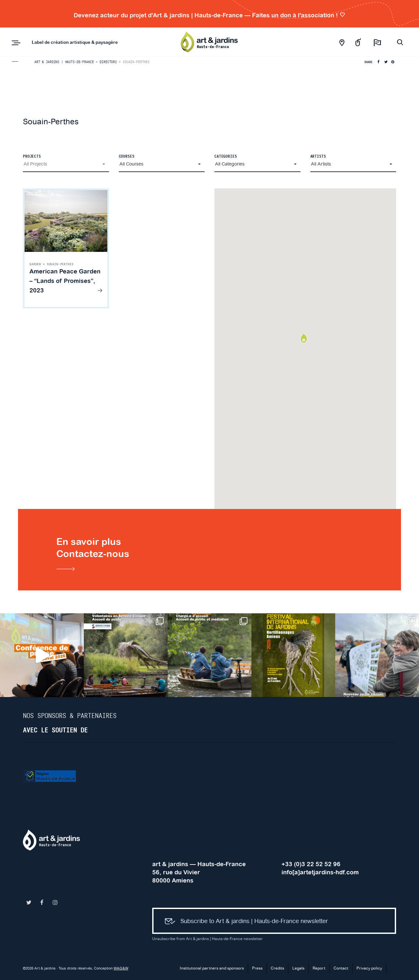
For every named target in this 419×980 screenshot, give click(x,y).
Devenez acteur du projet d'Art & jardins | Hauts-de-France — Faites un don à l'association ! (209, 15)
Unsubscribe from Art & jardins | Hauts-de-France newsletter (208, 939)
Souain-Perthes (60, 264)
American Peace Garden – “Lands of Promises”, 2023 (65, 281)
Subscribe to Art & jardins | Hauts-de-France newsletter (244, 922)
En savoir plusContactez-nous (93, 555)
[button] (66, 164)
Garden (35, 264)
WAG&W (121, 969)
